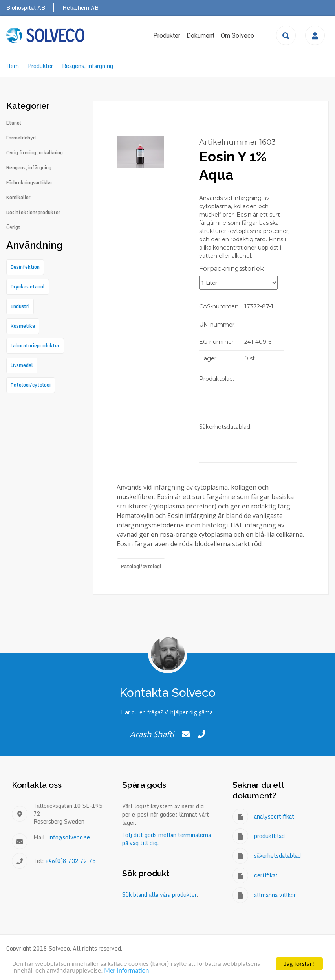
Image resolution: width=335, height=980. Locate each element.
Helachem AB (81, 8)
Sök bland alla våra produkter (159, 895)
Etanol (14, 123)
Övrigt (13, 228)
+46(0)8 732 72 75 (71, 861)
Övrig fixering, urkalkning (35, 153)
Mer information (126, 971)
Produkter (167, 36)
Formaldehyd (21, 138)
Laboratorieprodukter (35, 346)
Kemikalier (18, 198)
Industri (20, 306)
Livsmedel (22, 365)
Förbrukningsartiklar (29, 183)
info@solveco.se (69, 837)
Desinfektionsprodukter (33, 213)
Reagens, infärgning (88, 66)
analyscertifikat (274, 816)
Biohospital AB (26, 8)
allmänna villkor (275, 895)
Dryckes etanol (28, 287)
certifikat (266, 875)
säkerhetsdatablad (277, 856)
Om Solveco (237, 36)
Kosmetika (23, 326)
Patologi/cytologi (141, 566)
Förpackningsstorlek (232, 269)
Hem (13, 66)
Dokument (200, 36)
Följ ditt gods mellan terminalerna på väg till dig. (167, 839)
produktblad (269, 836)
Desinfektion (25, 267)
